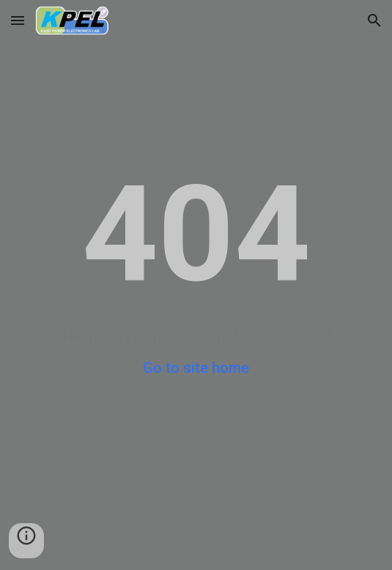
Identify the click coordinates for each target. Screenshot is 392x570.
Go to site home (196, 368)
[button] (18, 20)
